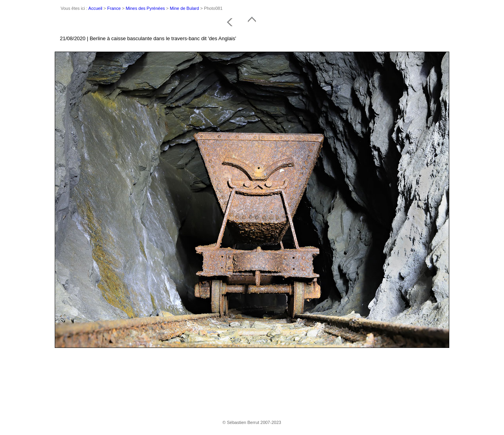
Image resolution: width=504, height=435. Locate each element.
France (114, 8)
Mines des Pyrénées (145, 8)
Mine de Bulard (184, 8)
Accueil (95, 8)
